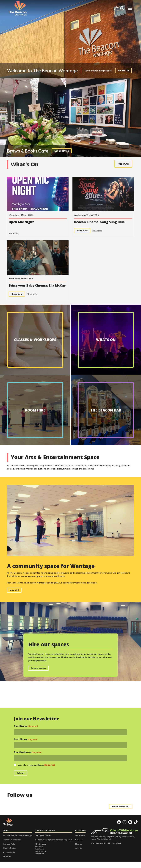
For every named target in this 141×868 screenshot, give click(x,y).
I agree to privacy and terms (36, 771)
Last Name (26, 745)
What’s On (80, 842)
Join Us (79, 854)
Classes (79, 846)
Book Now (82, 231)
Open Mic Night (23, 223)
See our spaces (39, 674)
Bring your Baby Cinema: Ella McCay (34, 289)
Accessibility (9, 859)
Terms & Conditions (12, 846)
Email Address (28, 759)
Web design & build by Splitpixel (106, 850)
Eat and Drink (62, 151)
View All (123, 164)
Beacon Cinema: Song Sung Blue (102, 223)
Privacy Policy (10, 850)
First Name (26, 732)
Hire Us (79, 850)
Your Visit (15, 596)
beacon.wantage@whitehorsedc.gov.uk (54, 846)
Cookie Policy (10, 854)
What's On (123, 71)
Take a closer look (120, 813)
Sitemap (7, 863)
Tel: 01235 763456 (43, 842)
